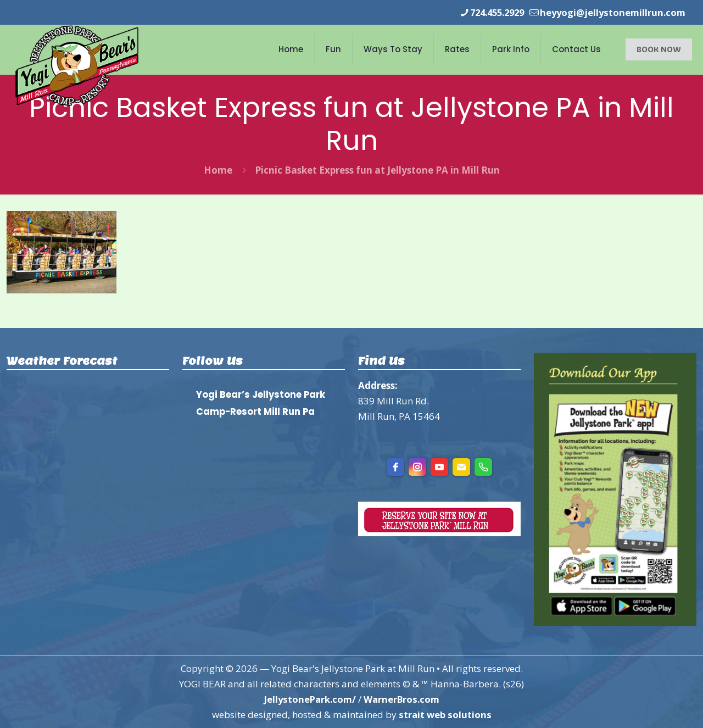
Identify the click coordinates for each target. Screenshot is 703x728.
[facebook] (395, 467)
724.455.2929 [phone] (490, 12)
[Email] (461, 467)
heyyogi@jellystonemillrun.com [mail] (611, 12)
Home (218, 170)
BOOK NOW (659, 49)
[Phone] (483, 467)
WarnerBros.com (403, 699)
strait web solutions (445, 715)
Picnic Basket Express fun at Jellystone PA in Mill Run (377, 170)
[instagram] (417, 467)
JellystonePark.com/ (309, 699)
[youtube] (439, 467)
